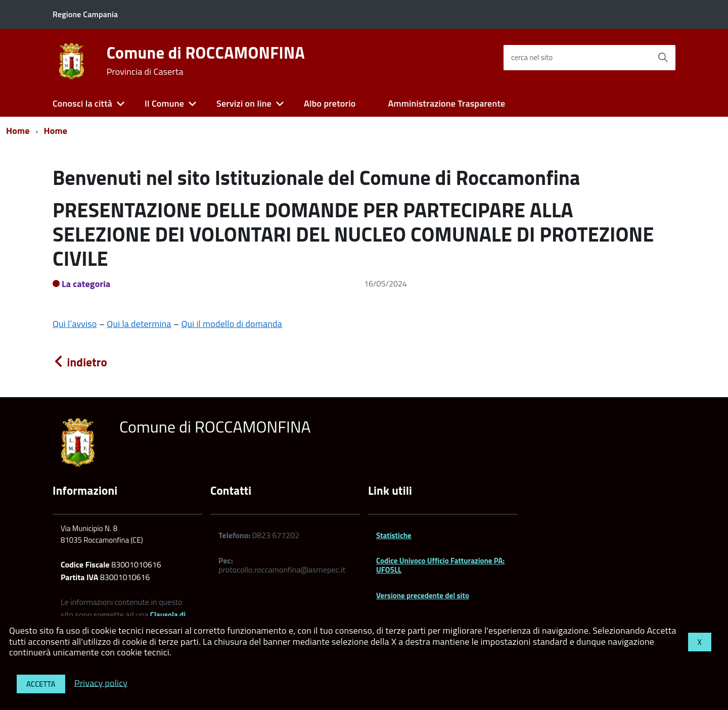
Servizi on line (244, 103)
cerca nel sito (532, 57)
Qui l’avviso (75, 324)
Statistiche (394, 535)
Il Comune (164, 103)
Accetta (41, 684)
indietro (80, 362)
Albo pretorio (330, 103)
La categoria (86, 284)
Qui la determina (139, 324)
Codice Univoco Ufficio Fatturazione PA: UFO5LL (440, 565)
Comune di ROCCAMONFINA (206, 61)
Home (18, 131)
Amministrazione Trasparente (446, 103)
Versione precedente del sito (423, 596)
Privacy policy (101, 682)
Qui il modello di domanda (232, 324)
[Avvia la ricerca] (663, 58)
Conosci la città (82, 103)
